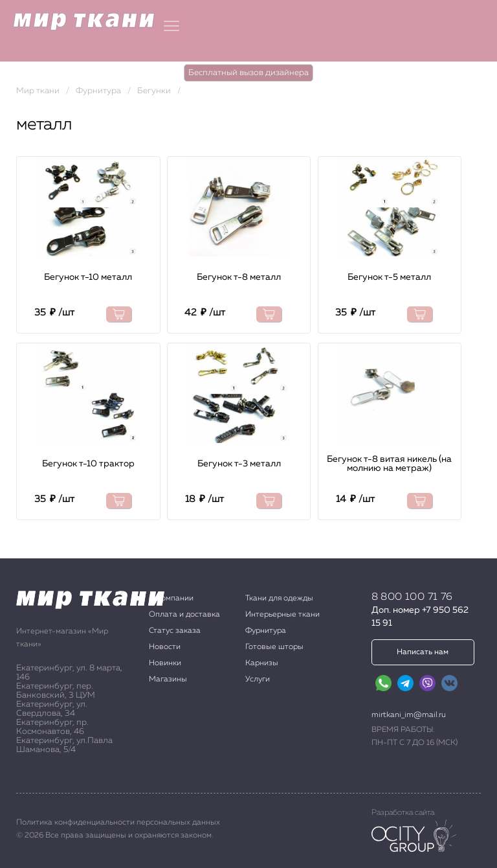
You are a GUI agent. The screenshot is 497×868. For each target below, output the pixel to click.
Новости (165, 647)
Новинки (165, 663)
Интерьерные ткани (282, 615)
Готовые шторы (274, 647)
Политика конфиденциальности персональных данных (118, 823)
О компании (171, 599)
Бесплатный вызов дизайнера (248, 73)
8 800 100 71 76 (412, 597)
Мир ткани (38, 91)
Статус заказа (175, 631)
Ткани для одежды (279, 599)
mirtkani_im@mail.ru (409, 715)
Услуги (258, 680)
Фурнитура (98, 91)
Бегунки (154, 91)
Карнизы (262, 663)
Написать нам (423, 652)
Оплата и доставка (184, 615)
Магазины (168, 680)
